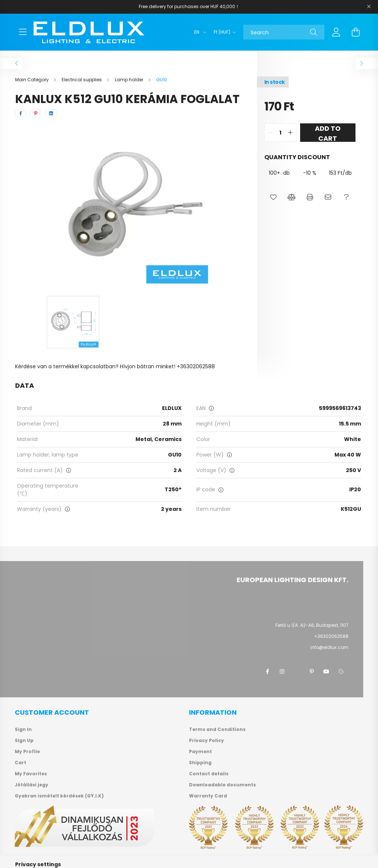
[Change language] (198, 32)
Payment (200, 752)
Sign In (23, 729)
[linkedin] (51, 113)
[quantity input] (280, 133)
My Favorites (31, 774)
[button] (273, 197)
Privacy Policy (207, 741)
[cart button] (355, 32)
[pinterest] (36, 113)
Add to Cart (328, 133)
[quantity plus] (291, 133)
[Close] (369, 7)
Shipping (200, 763)
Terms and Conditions (217, 729)
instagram (282, 671)
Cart (20, 763)
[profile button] (336, 32)
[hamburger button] (23, 32)
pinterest (312, 671)
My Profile (27, 752)
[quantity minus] (270, 133)
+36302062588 (331, 636)
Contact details (209, 774)
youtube (326, 671)
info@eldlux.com (329, 647)
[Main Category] (32, 80)
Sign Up (24, 741)
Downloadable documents (222, 785)
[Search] (284, 32)
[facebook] (21, 113)
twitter (297, 671)
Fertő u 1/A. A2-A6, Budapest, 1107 (312, 625)
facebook (267, 671)
